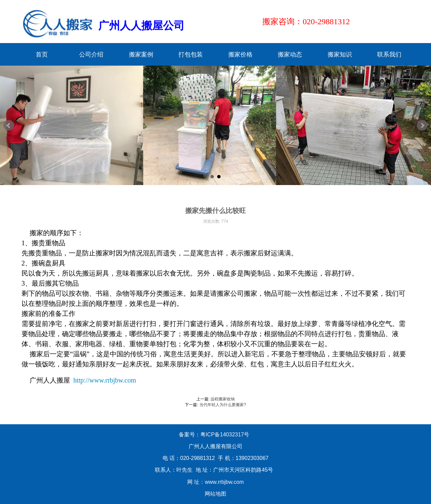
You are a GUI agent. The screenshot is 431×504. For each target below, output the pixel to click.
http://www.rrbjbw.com (105, 380)
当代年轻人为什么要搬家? (223, 405)
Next (422, 125)
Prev (9, 125)
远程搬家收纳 (223, 399)
